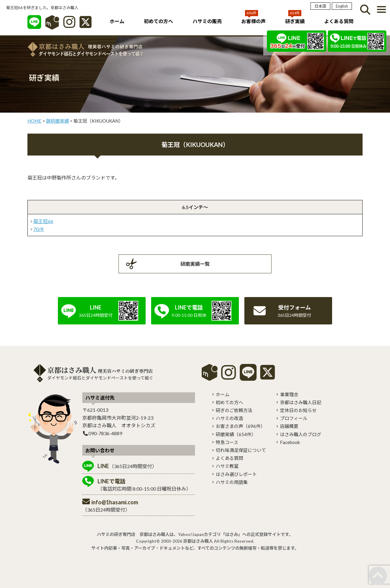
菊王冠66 (43, 221)
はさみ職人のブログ (301, 434)
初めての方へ (158, 21)
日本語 (320, 6)
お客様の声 (253, 21)
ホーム (117, 21)
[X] (85, 25)
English (342, 6)
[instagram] (229, 377)
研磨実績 (236, 434)
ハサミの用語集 (232, 482)
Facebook (290, 442)
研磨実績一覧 (195, 264)
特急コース (227, 442)
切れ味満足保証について (241, 450)
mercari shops (210, 372)
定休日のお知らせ (298, 410)
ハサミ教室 (227, 466)
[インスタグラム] (69, 25)
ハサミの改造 (229, 418)
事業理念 (289, 394)
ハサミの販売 (207, 21)
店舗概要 (289, 426)
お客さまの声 (240, 426)
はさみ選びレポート (236, 474)
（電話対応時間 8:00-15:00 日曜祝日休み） (144, 485)
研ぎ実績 (295, 21)
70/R (38, 229)
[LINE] (34, 25)
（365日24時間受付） (127, 466)
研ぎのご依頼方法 (234, 410)
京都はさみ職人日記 (301, 402)
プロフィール (294, 418)
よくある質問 (339, 21)
